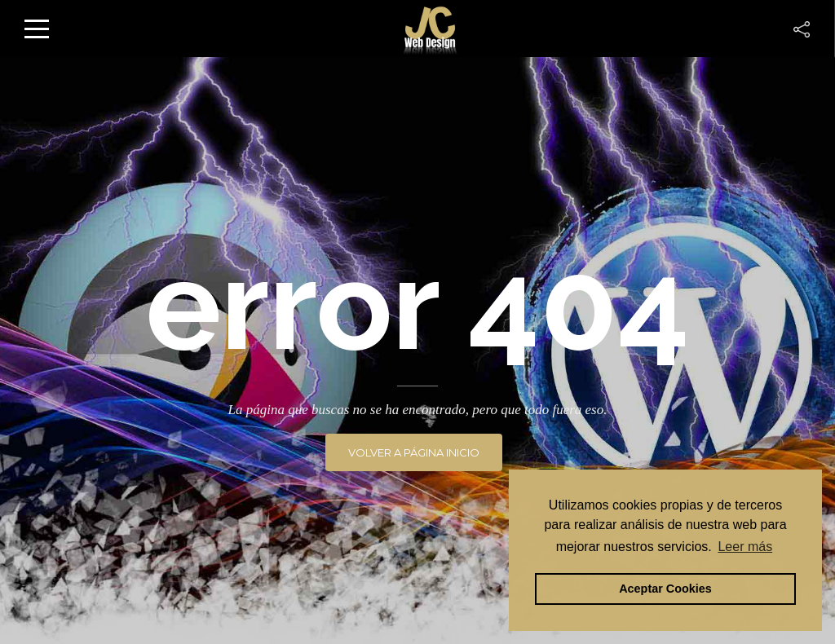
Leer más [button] (745, 547)
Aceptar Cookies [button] (665, 589)
